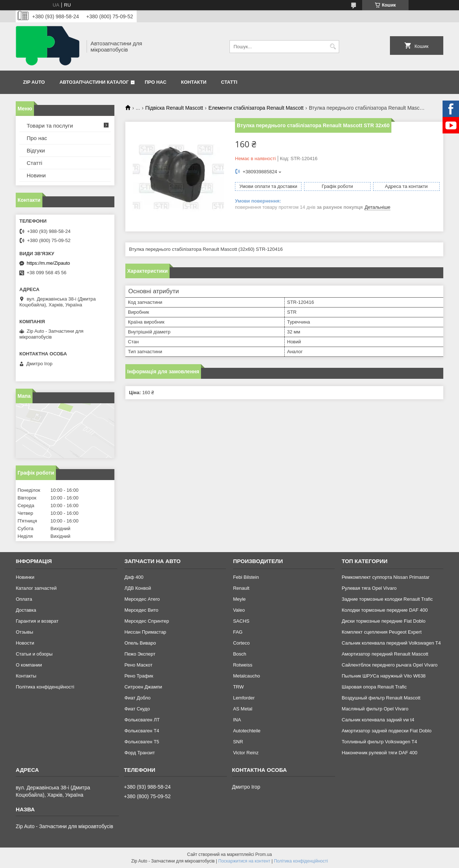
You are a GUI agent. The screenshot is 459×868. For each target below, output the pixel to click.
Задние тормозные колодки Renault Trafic (387, 599)
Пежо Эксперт (140, 654)
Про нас (155, 82)
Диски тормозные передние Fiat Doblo (384, 621)
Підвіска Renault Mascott (174, 108)
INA (237, 720)
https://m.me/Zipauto (48, 263)
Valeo (239, 610)
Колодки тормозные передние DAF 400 (385, 610)
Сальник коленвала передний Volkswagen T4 (391, 643)
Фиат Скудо (137, 709)
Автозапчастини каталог (94, 82)
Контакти (194, 82)
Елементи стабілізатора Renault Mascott (256, 108)
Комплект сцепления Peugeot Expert (382, 632)
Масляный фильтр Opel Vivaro (375, 709)
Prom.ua (264, 854)
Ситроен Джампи (143, 687)
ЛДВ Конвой (138, 588)
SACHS (241, 621)
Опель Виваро (140, 643)
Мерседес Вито (141, 610)
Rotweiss (243, 665)
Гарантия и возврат (37, 621)
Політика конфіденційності (45, 687)
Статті (229, 82)
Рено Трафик (139, 676)
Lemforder (244, 698)
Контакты (26, 676)
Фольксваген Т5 (142, 742)
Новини (36, 175)
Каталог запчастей (36, 588)
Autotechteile (247, 731)
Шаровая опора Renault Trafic (374, 687)
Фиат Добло (137, 698)
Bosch (240, 654)
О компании (29, 665)
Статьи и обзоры (34, 654)
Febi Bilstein (246, 577)
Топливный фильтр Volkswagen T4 (379, 742)
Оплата (24, 599)
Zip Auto (34, 82)
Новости (25, 643)
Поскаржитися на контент (244, 861)
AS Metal (243, 709)
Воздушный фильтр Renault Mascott (381, 698)
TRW (238, 687)
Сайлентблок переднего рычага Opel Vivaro (390, 665)
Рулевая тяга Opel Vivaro (369, 588)
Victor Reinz (246, 753)
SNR (238, 742)
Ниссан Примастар (145, 632)
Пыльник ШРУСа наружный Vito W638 (384, 676)
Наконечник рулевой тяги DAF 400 (380, 753)
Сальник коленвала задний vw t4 (378, 720)
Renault (241, 588)
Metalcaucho (247, 676)
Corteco (242, 643)
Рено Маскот (138, 665)
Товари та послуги (50, 126)
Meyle (240, 599)
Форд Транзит (139, 753)
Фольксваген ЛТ (142, 720)
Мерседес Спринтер (147, 621)
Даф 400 (134, 577)
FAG (238, 632)
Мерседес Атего (142, 599)
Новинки (25, 577)
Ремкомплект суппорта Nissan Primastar (386, 577)
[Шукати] (333, 47)
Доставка (26, 610)
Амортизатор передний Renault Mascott (385, 654)
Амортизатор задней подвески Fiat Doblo (387, 731)
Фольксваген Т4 (142, 731)
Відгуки (36, 150)
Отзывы (24, 632)
